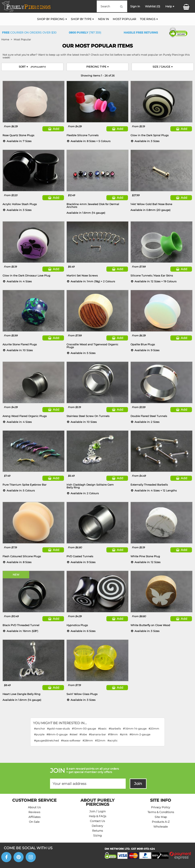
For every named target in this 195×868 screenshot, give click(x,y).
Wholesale (161, 827)
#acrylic (112, 741)
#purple (39, 734)
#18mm (113, 734)
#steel (74, 734)
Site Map (161, 817)
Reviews (34, 812)
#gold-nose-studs (58, 729)
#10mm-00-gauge (84, 729)
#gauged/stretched (46, 741)
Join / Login (97, 811)
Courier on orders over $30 (29, 33)
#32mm (100, 741)
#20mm (154, 729)
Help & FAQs (97, 816)
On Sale (34, 822)
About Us (34, 807)
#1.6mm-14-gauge (135, 729)
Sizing (97, 836)
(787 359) (85, 33)
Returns (97, 831)
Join (138, 784)
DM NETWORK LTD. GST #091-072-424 (130, 849)
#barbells (115, 729)
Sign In (135, 6)
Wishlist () (153, 6)
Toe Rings (148, 19)
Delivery (97, 826)
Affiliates (34, 817)
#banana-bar (97, 734)
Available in (86, 213)
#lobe (83, 734)
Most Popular (124, 19)
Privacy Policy (161, 807)
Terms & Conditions (161, 812)
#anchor (39, 729)
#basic (102, 729)
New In (103, 19)
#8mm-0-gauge (57, 734)
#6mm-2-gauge (140, 734)
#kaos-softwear (71, 741)
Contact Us (97, 821)
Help (169, 6)
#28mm (88, 741)
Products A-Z (161, 822)
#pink (124, 734)
